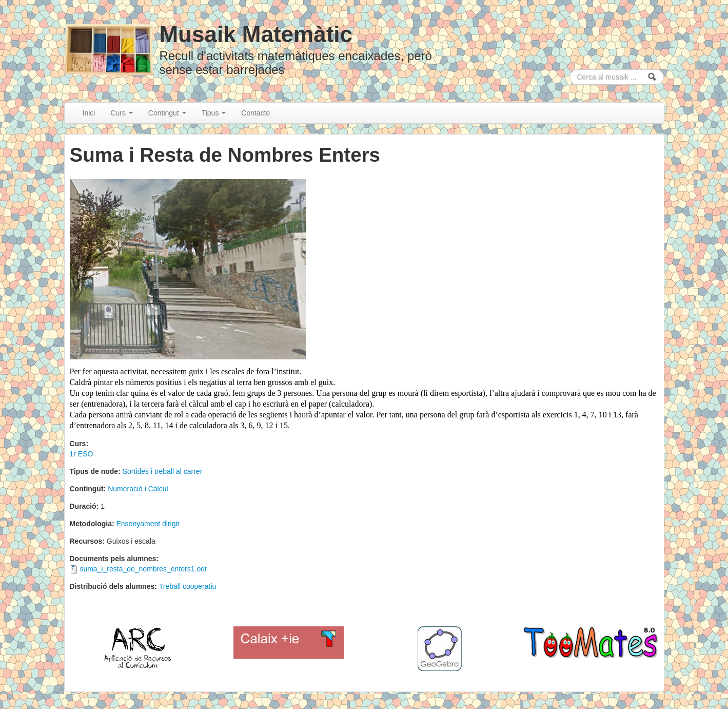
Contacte (255, 113)
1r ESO (82, 454)
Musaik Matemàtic (256, 34)
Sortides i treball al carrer (163, 471)
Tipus (214, 113)
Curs (121, 113)
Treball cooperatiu (188, 586)
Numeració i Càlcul (138, 489)
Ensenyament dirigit (148, 524)
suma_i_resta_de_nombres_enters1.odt (143, 569)
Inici (89, 113)
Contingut (167, 113)
